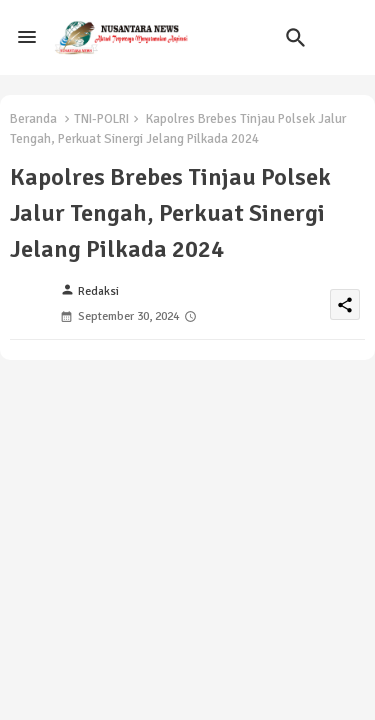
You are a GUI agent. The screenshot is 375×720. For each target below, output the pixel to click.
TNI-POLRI (101, 119)
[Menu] (27, 38)
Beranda (33, 119)
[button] (296, 38)
